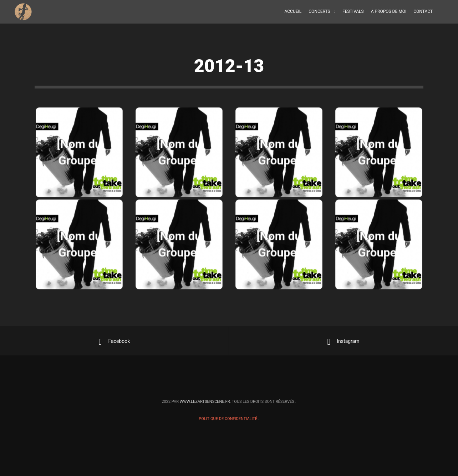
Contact (423, 11)
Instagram (343, 342)
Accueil (293, 11)
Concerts (319, 11)
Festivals (353, 11)
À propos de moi (389, 11)
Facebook (114, 342)
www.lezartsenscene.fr (205, 402)
